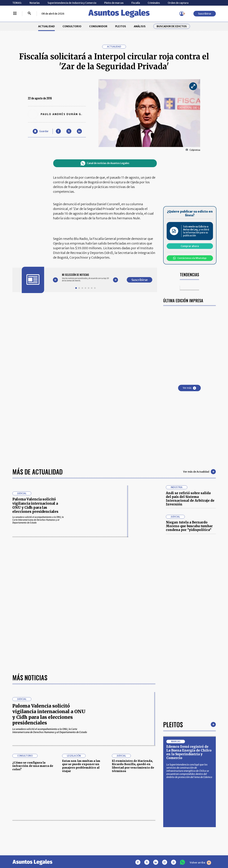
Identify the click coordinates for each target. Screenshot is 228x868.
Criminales (154, 3)
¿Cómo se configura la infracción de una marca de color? (33, 766)
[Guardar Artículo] (41, 131)
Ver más (189, 388)
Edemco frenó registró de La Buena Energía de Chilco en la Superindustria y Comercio (189, 752)
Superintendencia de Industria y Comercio (72, 3)
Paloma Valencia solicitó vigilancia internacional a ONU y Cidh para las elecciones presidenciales (35, 505)
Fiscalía (136, 3)
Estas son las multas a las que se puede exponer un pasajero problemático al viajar (81, 766)
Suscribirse (205, 14)
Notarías (35, 3)
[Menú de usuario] (182, 14)
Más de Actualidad (37, 472)
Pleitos (173, 724)
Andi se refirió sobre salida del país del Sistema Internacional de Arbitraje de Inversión (190, 499)
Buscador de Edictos (172, 26)
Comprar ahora (190, 246)
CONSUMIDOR (98, 26)
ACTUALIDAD (46, 26)
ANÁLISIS (140, 26)
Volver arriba (200, 863)
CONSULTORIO (72, 26)
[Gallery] (85, 278)
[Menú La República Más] (15, 14)
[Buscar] (29, 14)
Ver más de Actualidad (199, 472)
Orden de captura (178, 3)
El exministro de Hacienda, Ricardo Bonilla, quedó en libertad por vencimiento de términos (133, 766)
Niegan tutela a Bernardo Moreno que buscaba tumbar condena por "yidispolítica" (189, 526)
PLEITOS (121, 26)
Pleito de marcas (114, 3)
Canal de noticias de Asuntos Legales (105, 163)
